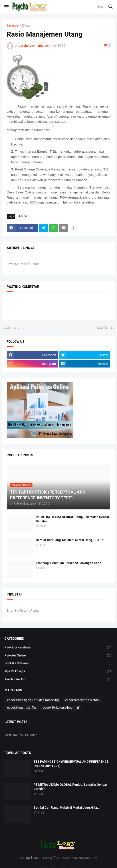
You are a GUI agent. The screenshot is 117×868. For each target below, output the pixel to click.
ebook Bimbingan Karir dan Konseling (33, 700)
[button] (6, 7)
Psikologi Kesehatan (58, 648)
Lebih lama (105, 328)
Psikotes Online (58, 656)
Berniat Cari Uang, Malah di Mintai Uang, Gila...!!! (70, 540)
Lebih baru (12, 328)
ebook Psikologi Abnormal (61, 708)
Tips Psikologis (58, 671)
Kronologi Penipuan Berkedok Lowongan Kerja (69, 563)
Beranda (13, 26)
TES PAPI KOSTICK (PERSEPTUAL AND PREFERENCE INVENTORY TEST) (71, 764)
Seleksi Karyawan (58, 663)
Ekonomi (28, 26)
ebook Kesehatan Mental (82, 700)
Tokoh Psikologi (58, 679)
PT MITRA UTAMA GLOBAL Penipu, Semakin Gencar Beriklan (73, 519)
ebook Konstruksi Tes (22, 708)
